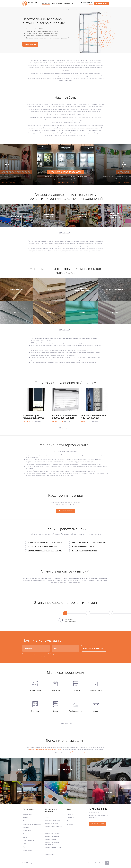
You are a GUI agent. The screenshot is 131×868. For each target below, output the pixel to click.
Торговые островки (29, 847)
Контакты (59, 3)
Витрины (26, 818)
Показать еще (27, 850)
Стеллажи (26, 834)
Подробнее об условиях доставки (79, 752)
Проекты (70, 814)
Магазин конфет (50, 840)
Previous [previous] (6, 165)
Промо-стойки (27, 831)
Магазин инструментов (52, 833)
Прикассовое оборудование (32, 824)
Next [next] (125, 165)
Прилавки (26, 827)
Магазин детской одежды (53, 827)
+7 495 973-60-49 (86, 3)
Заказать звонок (102, 3)
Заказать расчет (30, 44)
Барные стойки (28, 814)
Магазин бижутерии (51, 823)
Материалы (71, 818)
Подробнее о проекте (66, 182)
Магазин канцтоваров (52, 836)
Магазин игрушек (51, 830)
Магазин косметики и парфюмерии (52, 844)
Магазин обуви (50, 851)
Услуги (53, 3)
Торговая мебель (29, 809)
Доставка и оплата (73, 821)
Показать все (65, 723)
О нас (69, 809)
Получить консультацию (94, 648)
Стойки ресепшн (28, 840)
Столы (25, 844)
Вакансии (67, 3)
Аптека (47, 817)
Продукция (46, 3)
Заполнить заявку (66, 511)
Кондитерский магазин (52, 820)
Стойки (25, 837)
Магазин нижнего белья (53, 848)
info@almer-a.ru (88, 4)
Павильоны (26, 821)
